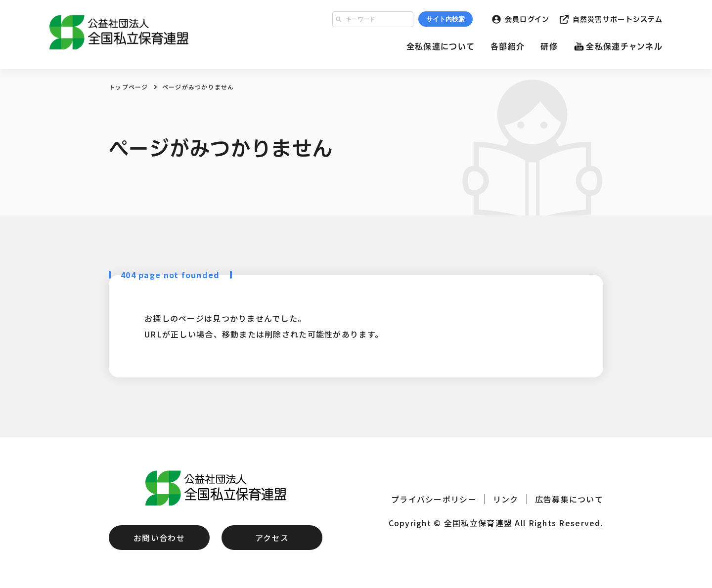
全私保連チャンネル (624, 46)
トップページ (129, 87)
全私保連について (441, 46)
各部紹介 (508, 46)
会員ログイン (527, 19)
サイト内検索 (445, 19)
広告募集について (569, 499)
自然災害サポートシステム (618, 19)
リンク (506, 499)
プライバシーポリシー (434, 499)
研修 (549, 46)
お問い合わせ (159, 538)
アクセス (272, 538)
